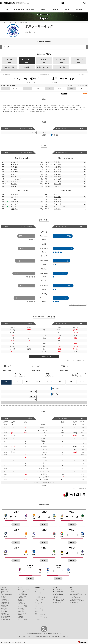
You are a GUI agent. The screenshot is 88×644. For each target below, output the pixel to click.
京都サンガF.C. (4, 608)
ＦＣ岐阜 (37, 601)
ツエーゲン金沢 (39, 599)
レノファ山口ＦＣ (40, 608)
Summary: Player (31, 9)
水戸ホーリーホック (63, 79)
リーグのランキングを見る (44, 356)
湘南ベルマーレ (22, 604)
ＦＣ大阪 (37, 604)
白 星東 (14, 184)
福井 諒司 (58, 172)
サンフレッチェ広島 (5, 616)
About (67, 9)
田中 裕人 (15, 177)
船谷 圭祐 (58, 204)
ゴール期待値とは (74, 602)
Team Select (79, 9)
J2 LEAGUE (21, 587)
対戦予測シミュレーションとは (77, 601)
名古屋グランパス (5, 607)
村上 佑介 (15, 165)
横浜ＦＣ (20, 602)
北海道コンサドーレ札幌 (24, 590)
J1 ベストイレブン (57, 593)
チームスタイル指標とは (76, 599)
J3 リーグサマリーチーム (58, 599)
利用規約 (30, 634)
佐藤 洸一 (14, 209)
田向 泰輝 (58, 165)
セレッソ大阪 (4, 612)
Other (71, 587)
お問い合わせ (57, 634)
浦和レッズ (3, 593)
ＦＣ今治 (20, 615)
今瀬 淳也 (58, 167)
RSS (85, 94)
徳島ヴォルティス (22, 613)
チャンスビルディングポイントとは (77, 360)
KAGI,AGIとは (73, 596)
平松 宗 (57, 186)
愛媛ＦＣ (37, 612)
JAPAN (43, 9)
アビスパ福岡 (4, 618)
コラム (71, 590)
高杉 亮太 (15, 167)
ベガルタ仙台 (21, 593)
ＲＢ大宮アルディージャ (24, 601)
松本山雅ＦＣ (38, 596)
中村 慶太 (14, 202)
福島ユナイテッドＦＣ (41, 590)
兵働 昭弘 (58, 174)
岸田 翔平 (15, 172)
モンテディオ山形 (22, 596)
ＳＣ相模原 (38, 595)
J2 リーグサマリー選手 (58, 596)
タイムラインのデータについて (78, 305)
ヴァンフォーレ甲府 (23, 605)
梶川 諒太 (15, 181)
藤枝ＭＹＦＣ (21, 612)
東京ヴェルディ (4, 599)
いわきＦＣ (21, 598)
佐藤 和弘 (58, 184)
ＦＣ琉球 (37, 619)
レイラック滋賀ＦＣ (40, 602)
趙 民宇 (14, 169)
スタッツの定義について (80, 488)
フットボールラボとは (75, 593)
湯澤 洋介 (58, 177)
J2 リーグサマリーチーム (58, 595)
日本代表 (72, 591)
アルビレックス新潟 (23, 607)
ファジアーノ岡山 (5, 615)
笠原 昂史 (58, 162)
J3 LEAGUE (38, 587)
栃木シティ (21, 599)
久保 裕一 (58, 209)
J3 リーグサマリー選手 (58, 601)
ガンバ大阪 (3, 610)
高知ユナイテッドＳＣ (41, 613)
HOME (7, 9)
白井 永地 (58, 179)
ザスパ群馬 (38, 593)
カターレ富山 (21, 608)
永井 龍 (14, 207)
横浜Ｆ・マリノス (5, 604)
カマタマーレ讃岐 (40, 610)
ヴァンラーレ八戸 (22, 591)
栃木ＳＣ (37, 591)
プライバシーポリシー (43, 634)
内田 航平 (58, 181)
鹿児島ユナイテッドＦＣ (41, 618)
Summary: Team (19, 9)
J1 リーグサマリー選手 (58, 591)
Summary (55, 587)
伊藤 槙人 (58, 197)
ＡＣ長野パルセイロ (40, 598)
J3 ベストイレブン (57, 602)
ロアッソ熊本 (38, 616)
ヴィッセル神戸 (4, 613)
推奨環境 (35, 634)
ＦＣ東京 (3, 598)
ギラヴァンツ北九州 (40, 615)
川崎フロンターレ (5, 602)
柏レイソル (3, 596)
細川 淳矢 (58, 169)
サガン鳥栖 (21, 616)
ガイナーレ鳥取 (39, 607)
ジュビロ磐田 (21, 610)
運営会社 (51, 634)
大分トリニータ (22, 618)
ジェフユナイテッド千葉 (7, 595)
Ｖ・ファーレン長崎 (25, 79)
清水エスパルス (4, 605)
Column (55, 9)
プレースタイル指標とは (76, 598)
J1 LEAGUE (4, 587)
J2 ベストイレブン (57, 598)
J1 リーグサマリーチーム (58, 590)
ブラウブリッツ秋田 (23, 595)
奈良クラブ (38, 605)
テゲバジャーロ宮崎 (23, 619)
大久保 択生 (15, 162)
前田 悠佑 (15, 174)
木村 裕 (14, 186)
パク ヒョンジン (17, 179)
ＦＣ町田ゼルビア (5, 601)
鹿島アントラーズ (5, 590)
